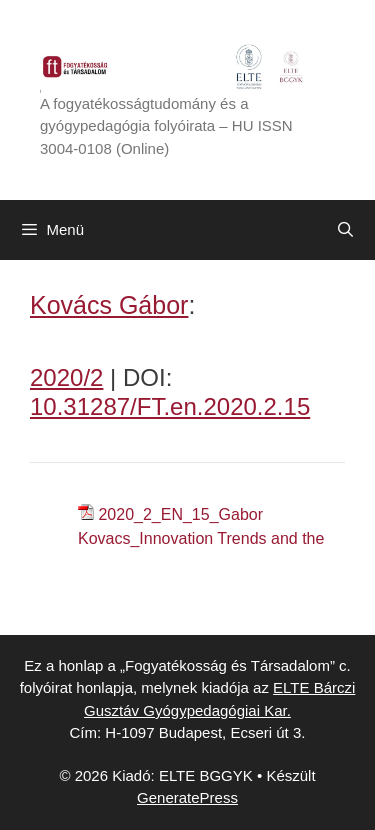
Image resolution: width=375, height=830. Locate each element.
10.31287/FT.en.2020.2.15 (170, 406)
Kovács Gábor (109, 305)
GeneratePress (187, 797)
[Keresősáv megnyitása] (345, 230)
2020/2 (66, 377)
